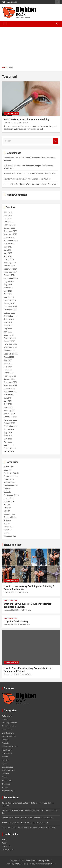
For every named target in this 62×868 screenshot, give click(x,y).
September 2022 (11, 354)
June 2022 (8, 363)
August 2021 (9, 395)
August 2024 (9, 281)
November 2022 (10, 348)
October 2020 (9, 423)
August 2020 (9, 429)
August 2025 (9, 244)
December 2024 (10, 269)
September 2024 (11, 278)
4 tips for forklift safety (16, 621)
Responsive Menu (57, 2)
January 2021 (9, 414)
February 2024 (10, 300)
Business (8, 470)
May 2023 (8, 329)
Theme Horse (21, 864)
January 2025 (9, 266)
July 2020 (8, 433)
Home (4, 840)
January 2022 (9, 379)
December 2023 (10, 307)
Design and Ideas (11, 476)
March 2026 (9, 222)
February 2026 (10, 225)
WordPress (51, 864)
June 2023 (8, 326)
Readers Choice (10, 517)
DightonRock (30, 861)
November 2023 (10, 310)
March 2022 (9, 373)
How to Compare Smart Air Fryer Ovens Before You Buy (27, 179)
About (4, 843)
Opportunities (9, 514)
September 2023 (11, 316)
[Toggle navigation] (5, 24)
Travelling (8, 530)
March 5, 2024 (9, 123)
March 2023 (9, 335)
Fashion (7, 489)
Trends (7, 533)
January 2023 (9, 341)
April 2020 (8, 442)
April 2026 (8, 219)
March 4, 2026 (9, 592)
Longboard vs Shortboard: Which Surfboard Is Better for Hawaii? (31, 184)
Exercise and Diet (11, 486)
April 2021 (8, 404)
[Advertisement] (31, 46)
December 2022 (10, 344)
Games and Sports (12, 495)
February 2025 (10, 263)
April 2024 (8, 294)
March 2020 (9, 445)
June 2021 (8, 398)
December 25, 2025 (12, 674)
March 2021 (9, 407)
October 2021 (9, 388)
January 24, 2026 (11, 625)
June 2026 (8, 212)
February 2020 (10, 448)
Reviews (7, 520)
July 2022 (8, 360)
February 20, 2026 (11, 610)
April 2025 (8, 256)
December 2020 (10, 417)
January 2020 (9, 451)
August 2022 (9, 357)
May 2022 (8, 366)
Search (56, 141)
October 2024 (9, 275)
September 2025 (11, 241)
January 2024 (9, 304)
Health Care (9, 498)
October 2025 (9, 237)
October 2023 (9, 313)
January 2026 (9, 228)
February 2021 (10, 411)
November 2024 (10, 272)
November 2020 (10, 420)
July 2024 (8, 285)
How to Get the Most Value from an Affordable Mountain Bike (30, 174)
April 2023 (8, 332)
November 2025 (10, 234)
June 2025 (8, 250)
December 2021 (10, 382)
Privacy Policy (8, 850)
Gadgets (7, 492)
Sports (7, 523)
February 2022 (10, 376)
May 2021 (8, 401)
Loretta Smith (22, 123)
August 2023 (9, 319)
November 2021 (10, 385)
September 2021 (11, 392)
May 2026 (8, 215)
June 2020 (8, 436)
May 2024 (8, 291)
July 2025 (8, 247)
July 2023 (8, 322)
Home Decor (9, 501)
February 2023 (10, 338)
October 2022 (9, 351)
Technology (9, 527)
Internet (7, 505)
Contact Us (7, 846)
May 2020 (8, 439)
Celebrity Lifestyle (11, 473)
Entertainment (10, 483)
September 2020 (11, 426)
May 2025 (8, 253)
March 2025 (9, 259)
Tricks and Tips (11, 113)
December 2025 (10, 231)
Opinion (7, 511)
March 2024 (9, 297)
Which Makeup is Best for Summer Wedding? (27, 119)
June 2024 (8, 288)
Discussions (9, 479)
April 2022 (8, 370)
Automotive (9, 467)
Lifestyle (7, 508)
